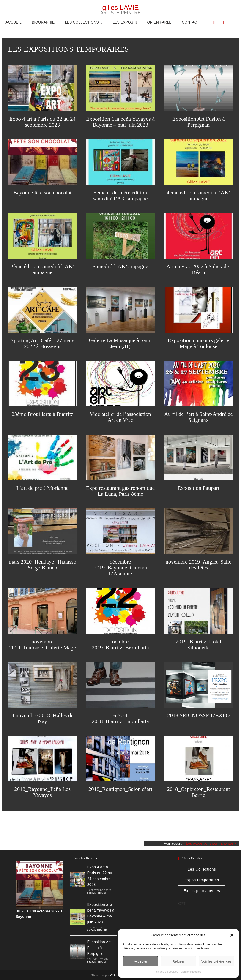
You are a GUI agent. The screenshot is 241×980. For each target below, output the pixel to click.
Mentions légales (191, 972)
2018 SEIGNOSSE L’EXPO (198, 715)
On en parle (159, 22)
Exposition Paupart (199, 488)
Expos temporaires (202, 880)
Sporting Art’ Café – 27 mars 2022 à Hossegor (43, 343)
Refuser (179, 961)
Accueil (13, 22)
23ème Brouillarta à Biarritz (42, 414)
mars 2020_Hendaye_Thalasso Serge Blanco (42, 565)
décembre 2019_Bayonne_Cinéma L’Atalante (120, 568)
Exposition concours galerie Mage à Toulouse (198, 343)
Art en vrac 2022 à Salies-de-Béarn (199, 269)
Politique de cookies (166, 972)
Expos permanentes (202, 891)
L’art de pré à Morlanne (42, 488)
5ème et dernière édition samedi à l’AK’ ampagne (120, 196)
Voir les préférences (216, 961)
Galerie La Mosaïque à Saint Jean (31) (120, 343)
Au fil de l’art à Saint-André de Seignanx (198, 417)
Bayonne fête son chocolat (42, 193)
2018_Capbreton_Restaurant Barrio (199, 792)
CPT (182, 904)
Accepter (141, 961)
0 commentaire (97, 893)
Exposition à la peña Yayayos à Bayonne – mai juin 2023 (120, 122)
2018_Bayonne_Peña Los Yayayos (42, 792)
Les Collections (84, 22)
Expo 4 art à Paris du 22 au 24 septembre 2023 (42, 122)
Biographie (43, 22)
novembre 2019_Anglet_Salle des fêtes (199, 565)
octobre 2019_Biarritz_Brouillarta (120, 645)
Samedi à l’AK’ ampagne (120, 266)
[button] (232, 935)
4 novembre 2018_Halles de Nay (42, 718)
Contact (191, 22)
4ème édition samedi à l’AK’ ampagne (199, 196)
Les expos (125, 22)
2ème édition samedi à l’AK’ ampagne (42, 269)
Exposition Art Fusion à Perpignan (199, 122)
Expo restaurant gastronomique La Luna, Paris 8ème (120, 491)
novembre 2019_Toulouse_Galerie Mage (42, 645)
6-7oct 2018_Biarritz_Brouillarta (120, 718)
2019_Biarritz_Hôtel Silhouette (199, 645)
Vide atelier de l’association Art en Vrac (120, 417)
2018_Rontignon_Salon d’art (120, 789)
